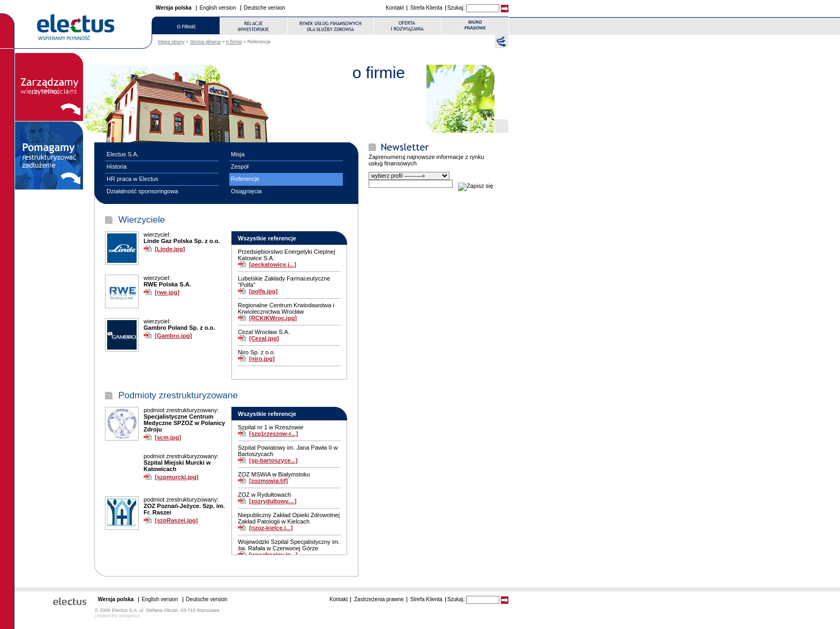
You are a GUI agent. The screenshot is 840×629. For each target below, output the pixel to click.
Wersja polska (174, 8)
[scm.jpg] (168, 437)
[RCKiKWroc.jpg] (273, 318)
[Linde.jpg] (170, 249)
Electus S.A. (123, 154)
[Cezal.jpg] (264, 338)
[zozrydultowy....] (273, 501)
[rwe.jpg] (167, 292)
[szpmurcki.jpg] (177, 477)
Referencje (245, 179)
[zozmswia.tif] (268, 481)
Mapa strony (171, 42)
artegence (130, 616)
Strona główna (206, 42)
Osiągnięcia (246, 191)
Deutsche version (264, 8)
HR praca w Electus (133, 179)
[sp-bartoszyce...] (273, 460)
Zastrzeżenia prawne (379, 599)
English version (217, 8)
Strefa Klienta (426, 8)
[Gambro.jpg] (173, 336)
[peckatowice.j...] (273, 264)
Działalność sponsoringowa (142, 191)
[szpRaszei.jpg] (176, 520)
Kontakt (395, 8)
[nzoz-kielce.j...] (271, 528)
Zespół (240, 166)
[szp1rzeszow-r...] (273, 434)
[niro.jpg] (262, 359)
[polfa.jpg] (263, 291)
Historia (117, 166)
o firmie (234, 42)
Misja (238, 154)
